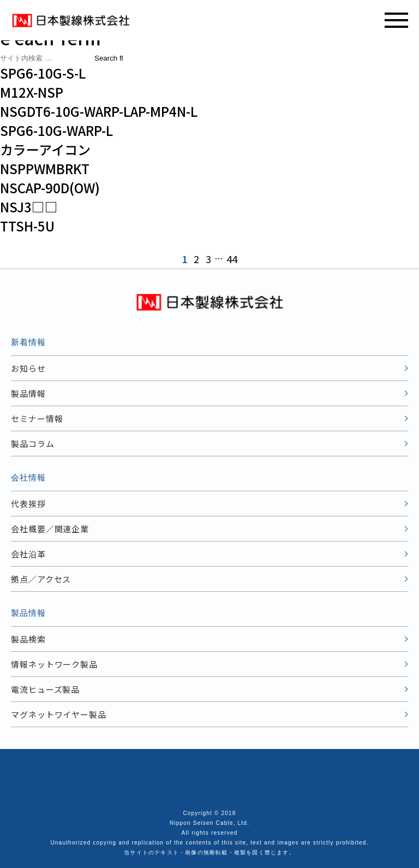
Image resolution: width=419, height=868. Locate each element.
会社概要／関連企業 (50, 529)
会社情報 (28, 477)
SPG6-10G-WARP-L (56, 130)
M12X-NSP (32, 92)
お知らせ (28, 368)
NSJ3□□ (29, 207)
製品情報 (28, 393)
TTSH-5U (27, 226)
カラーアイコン (45, 149)
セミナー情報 (37, 418)
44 (232, 259)
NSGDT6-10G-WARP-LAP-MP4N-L (99, 111)
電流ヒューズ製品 (45, 689)
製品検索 (28, 639)
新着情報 (28, 342)
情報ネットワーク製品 (54, 664)
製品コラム (33, 444)
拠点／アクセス (41, 579)
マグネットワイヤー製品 (59, 714)
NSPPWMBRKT (45, 168)
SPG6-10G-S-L (43, 73)
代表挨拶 (28, 504)
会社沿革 (28, 554)
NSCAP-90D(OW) (50, 188)
